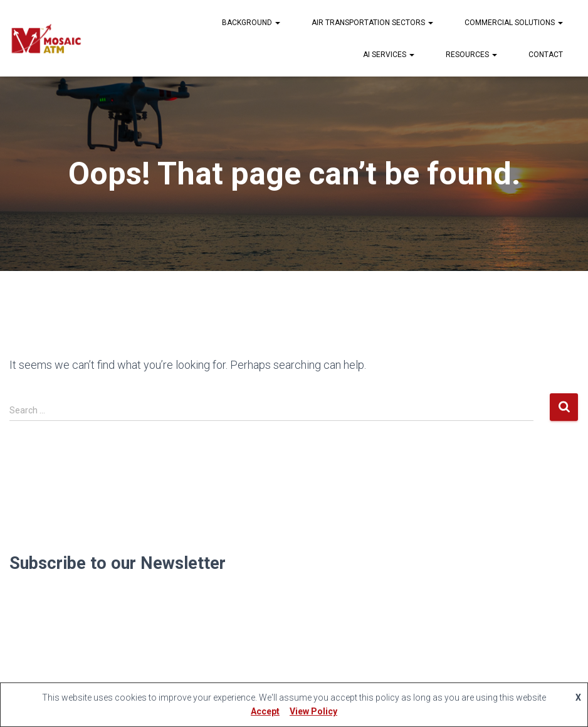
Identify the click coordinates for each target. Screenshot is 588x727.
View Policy (313, 711)
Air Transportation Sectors (372, 23)
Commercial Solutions (514, 23)
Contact (546, 55)
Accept (265, 711)
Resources (471, 55)
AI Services (389, 55)
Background (251, 23)
